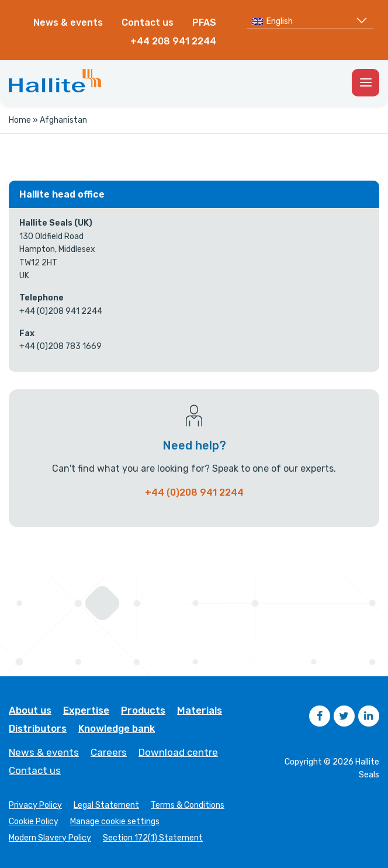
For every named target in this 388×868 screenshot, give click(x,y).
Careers (109, 753)
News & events (68, 23)
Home (20, 120)
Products (143, 710)
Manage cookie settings (115, 822)
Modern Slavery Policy (50, 838)
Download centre (178, 753)
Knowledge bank (117, 729)
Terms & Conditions (188, 805)
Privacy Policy (35, 805)
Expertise (86, 710)
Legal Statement (106, 805)
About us (30, 710)
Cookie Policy (34, 822)
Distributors (38, 729)
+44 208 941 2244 (173, 41)
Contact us (148, 23)
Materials (200, 710)
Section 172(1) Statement (153, 838)
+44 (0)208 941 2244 (194, 492)
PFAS (204, 23)
